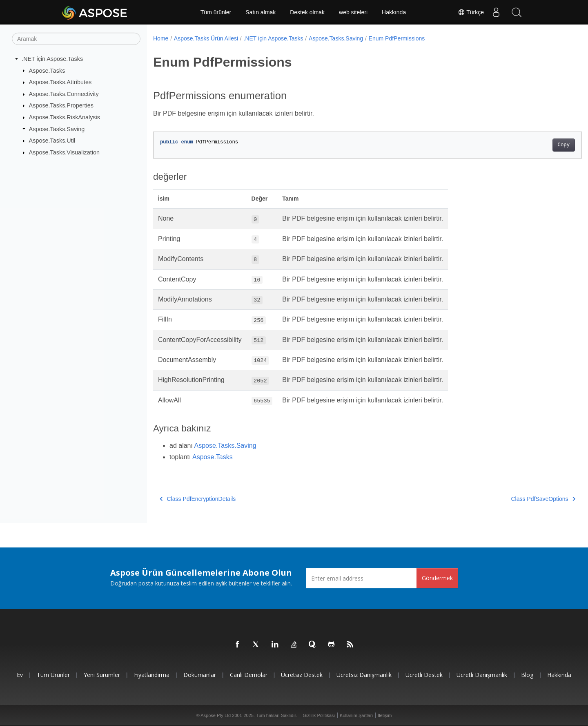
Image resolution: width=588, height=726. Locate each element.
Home (161, 38)
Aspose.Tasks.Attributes (60, 82)
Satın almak (261, 12)
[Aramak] (76, 39)
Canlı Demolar (249, 675)
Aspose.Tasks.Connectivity (64, 94)
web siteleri (353, 12)
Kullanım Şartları (356, 715)
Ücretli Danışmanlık (482, 675)
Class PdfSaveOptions (514, 499)
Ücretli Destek (424, 675)
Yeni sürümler (102, 675)
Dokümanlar (200, 675)
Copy (534, 145)
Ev (20, 675)
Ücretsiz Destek (302, 675)
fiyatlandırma (152, 675)
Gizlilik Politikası (319, 715)
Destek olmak (307, 12)
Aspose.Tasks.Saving (57, 129)
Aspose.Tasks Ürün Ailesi (206, 38)
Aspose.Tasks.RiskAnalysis (65, 117)
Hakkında (394, 12)
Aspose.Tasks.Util (52, 141)
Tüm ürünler (216, 12)
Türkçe (471, 12)
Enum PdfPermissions (397, 38)
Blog (527, 675)
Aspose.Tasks (47, 70)
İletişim (385, 715)
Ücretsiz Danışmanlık (364, 675)
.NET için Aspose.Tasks (52, 59)
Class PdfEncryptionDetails (198, 499)
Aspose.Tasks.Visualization (64, 152)
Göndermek (437, 578)
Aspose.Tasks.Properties (61, 105)
